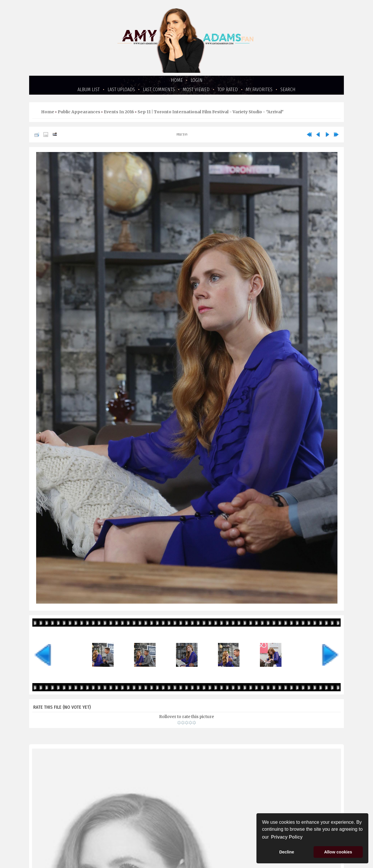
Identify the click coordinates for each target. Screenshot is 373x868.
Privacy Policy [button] (287, 837)
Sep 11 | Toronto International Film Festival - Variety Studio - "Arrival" (211, 112)
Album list (89, 90)
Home (177, 80)
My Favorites (259, 90)
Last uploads (121, 90)
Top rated (228, 90)
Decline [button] (287, 852)
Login (197, 80)
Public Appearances (79, 112)
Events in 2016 (119, 112)
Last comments (159, 90)
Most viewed (196, 90)
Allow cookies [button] (338, 852)
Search (288, 90)
